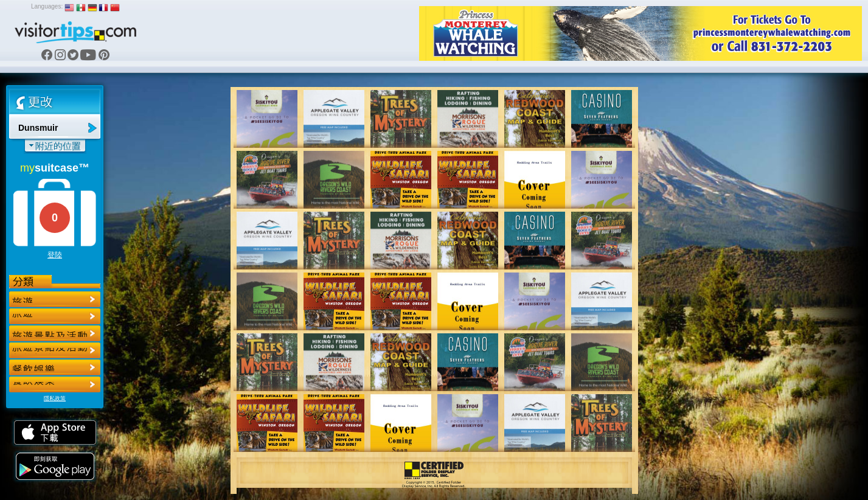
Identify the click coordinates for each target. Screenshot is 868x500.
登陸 (55, 255)
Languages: (47, 6)
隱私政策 (55, 398)
